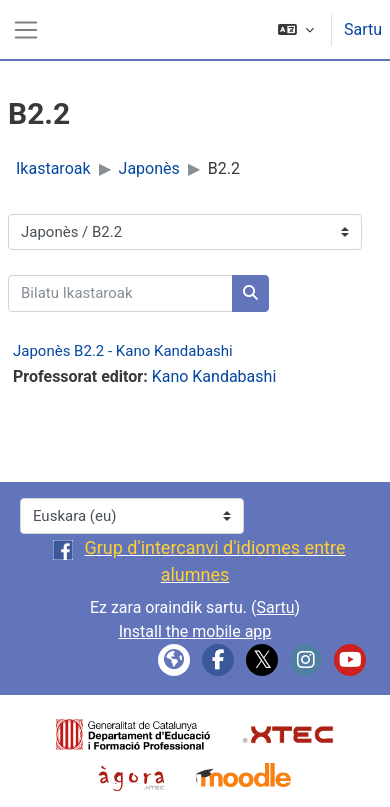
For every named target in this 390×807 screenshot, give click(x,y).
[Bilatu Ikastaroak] (120, 293)
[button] (296, 29)
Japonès (149, 168)
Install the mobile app (195, 631)
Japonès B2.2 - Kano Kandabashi (123, 351)
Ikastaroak (53, 168)
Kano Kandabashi (214, 376)
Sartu (363, 29)
